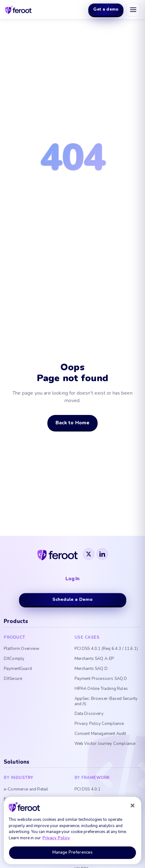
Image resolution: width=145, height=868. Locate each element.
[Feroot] (58, 554)
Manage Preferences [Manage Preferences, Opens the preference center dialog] (72, 852)
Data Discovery (89, 714)
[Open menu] (133, 10)
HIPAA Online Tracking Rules (101, 689)
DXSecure (13, 679)
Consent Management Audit (100, 734)
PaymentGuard (18, 669)
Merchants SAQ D (91, 669)
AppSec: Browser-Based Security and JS (106, 701)
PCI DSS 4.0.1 (88, 789)
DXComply (14, 659)
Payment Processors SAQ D (101, 679)
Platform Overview (22, 649)
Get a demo (106, 9)
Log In (72, 579)
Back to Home (73, 423)
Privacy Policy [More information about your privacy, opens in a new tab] (56, 838)
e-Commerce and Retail (26, 789)
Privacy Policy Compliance (99, 724)
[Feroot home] (19, 10)
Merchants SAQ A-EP (94, 659)
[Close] (133, 806)
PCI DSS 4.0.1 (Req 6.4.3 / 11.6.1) (106, 649)
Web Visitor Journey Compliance (105, 744)
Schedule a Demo (72, 599)
